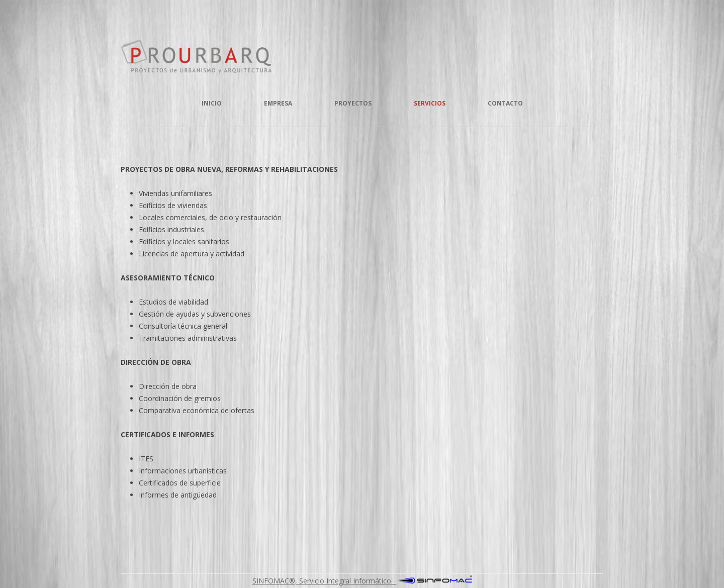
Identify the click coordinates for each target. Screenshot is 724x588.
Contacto (505, 103)
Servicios (430, 103)
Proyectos (353, 103)
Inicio (212, 103)
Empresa (278, 103)
